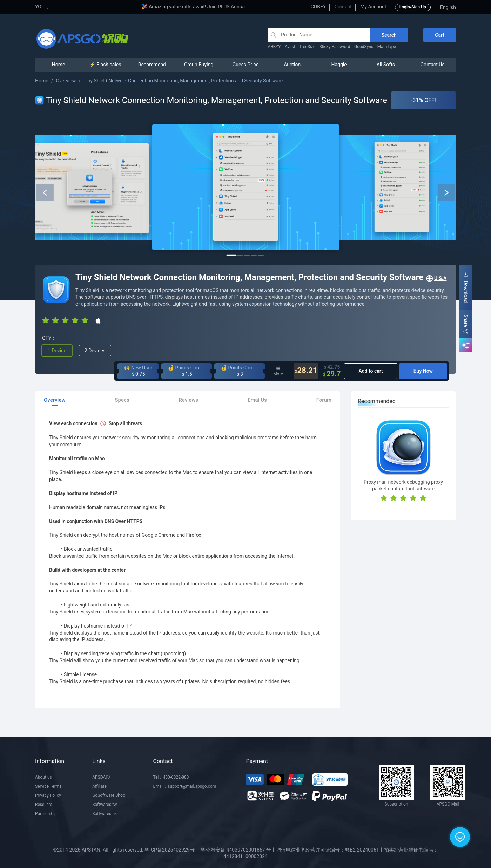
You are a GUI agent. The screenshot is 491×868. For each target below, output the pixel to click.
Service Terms (48, 786)
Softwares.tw (105, 805)
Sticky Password (335, 47)
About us (43, 777)
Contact (343, 7)
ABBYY (274, 47)
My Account (373, 7)
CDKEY (318, 7)
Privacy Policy (48, 795)
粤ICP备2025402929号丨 (172, 850)
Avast (290, 47)
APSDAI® (101, 777)
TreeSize (307, 47)
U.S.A (436, 279)
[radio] (46, 320)
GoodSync (364, 47)
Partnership (46, 814)
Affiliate (99, 786)
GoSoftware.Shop (109, 795)
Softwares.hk (105, 814)
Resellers (44, 805)
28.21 (306, 371)
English (448, 7)
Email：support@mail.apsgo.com (185, 786)
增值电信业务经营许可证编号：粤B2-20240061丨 (330, 850)
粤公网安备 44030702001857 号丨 (238, 850)
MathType (387, 47)
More (278, 371)
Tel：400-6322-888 (171, 777)
